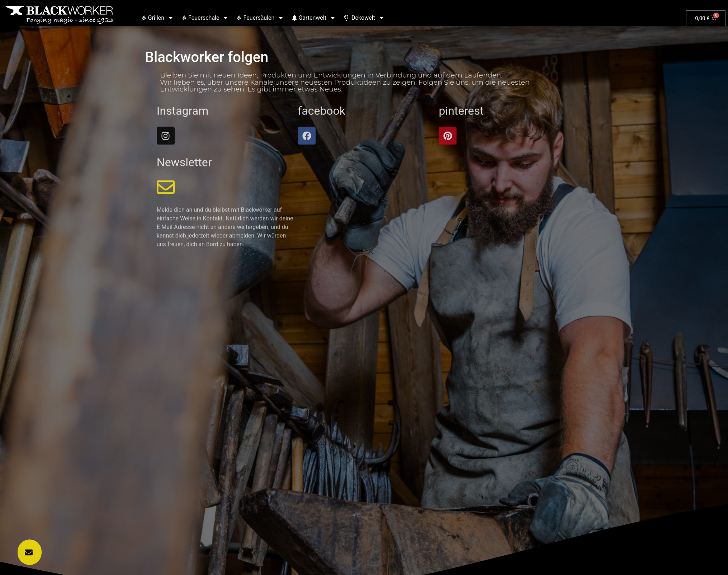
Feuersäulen (260, 18)
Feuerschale (205, 18)
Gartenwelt (314, 18)
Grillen (158, 18)
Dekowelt (364, 18)
